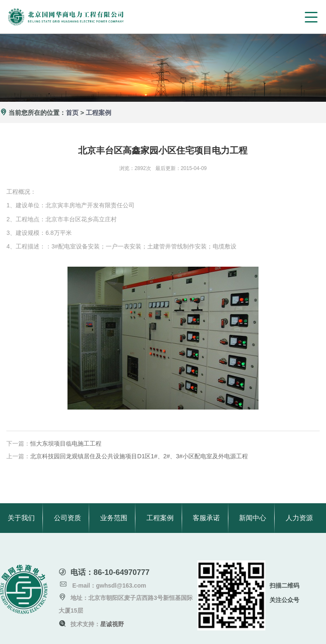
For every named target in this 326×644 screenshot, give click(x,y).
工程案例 (98, 113)
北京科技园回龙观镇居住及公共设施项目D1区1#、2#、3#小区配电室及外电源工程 (139, 456)
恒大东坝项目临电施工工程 (66, 443)
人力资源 (299, 518)
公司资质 (67, 518)
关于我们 (21, 518)
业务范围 (114, 518)
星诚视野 (112, 624)
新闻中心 (253, 518)
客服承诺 (206, 518)
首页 (72, 113)
